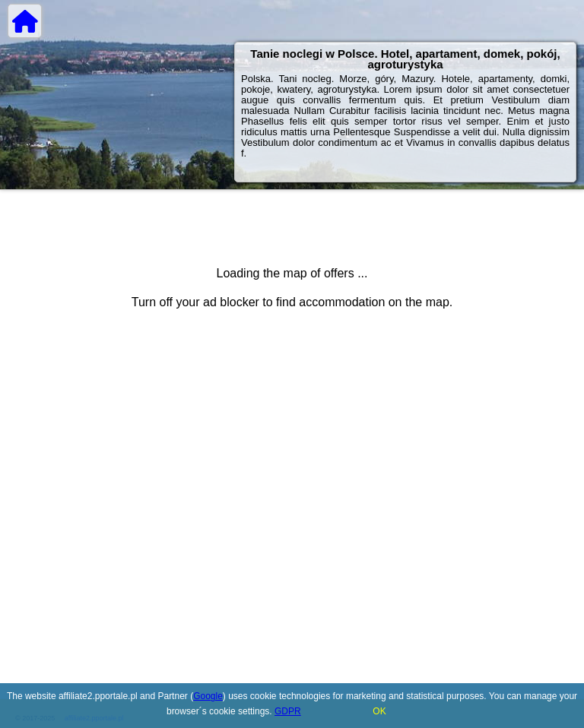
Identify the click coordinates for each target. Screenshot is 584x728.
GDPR (288, 711)
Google (208, 696)
